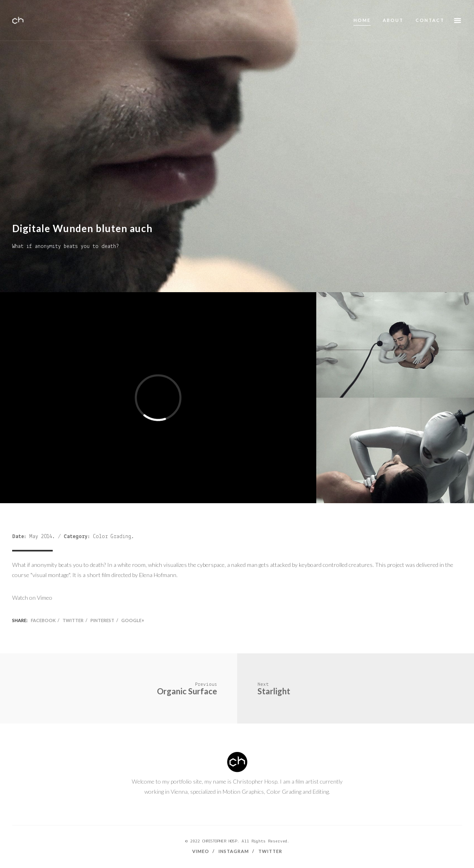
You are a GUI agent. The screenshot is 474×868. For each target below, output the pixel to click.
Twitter (73, 620)
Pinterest (102, 620)
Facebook (43, 620)
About (393, 20)
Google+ (133, 620)
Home (362, 20)
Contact (430, 20)
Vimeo (201, 851)
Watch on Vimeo (32, 598)
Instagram (234, 851)
